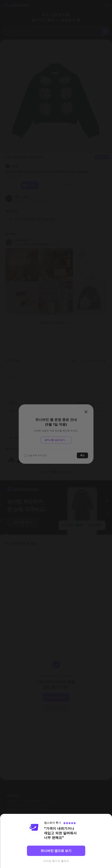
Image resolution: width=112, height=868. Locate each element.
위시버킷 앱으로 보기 (56, 851)
